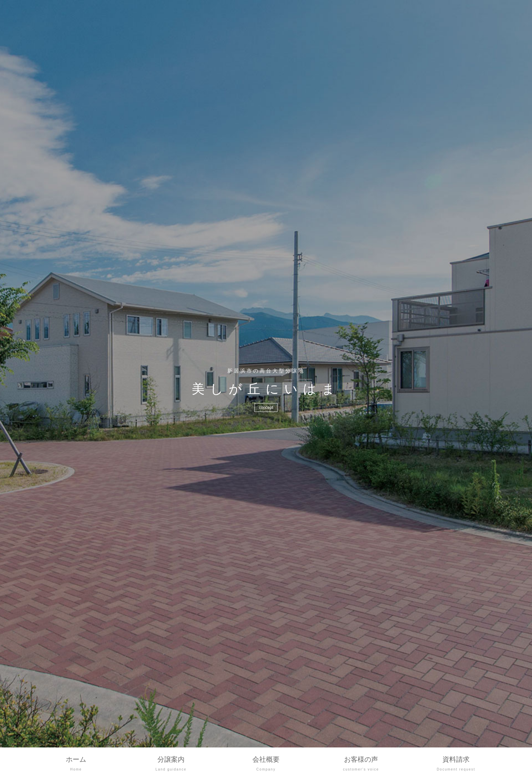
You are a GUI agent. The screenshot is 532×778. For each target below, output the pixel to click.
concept (266, 408)
